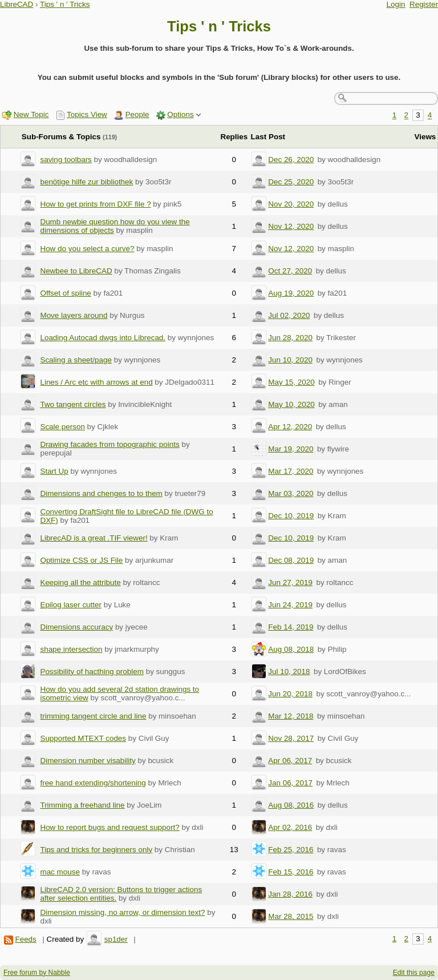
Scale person (62, 427)
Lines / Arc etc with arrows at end (96, 382)
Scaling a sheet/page (76, 360)
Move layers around (74, 315)
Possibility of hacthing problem (92, 672)
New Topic (31, 114)
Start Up (54, 471)
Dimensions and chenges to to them (101, 493)
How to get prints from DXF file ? (95, 204)
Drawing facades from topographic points (109, 444)
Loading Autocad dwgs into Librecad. (103, 338)
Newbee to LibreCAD (76, 271)
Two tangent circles (73, 404)
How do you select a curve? (87, 249)
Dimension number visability (88, 761)
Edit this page (414, 973)
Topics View (87, 114)
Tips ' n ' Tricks (65, 4)
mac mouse (60, 872)
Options (180, 114)
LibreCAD (17, 4)
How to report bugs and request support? (109, 827)
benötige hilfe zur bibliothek (86, 182)
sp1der (116, 939)
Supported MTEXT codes (83, 738)
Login (396, 4)
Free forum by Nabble (37, 973)
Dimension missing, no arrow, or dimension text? (122, 912)
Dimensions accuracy (76, 627)
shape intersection (71, 649)
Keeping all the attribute (80, 582)
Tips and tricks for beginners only (96, 850)
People (137, 114)
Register (424, 4)
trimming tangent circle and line (93, 716)
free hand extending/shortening (93, 783)
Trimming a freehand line (82, 805)
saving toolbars (66, 160)
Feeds (25, 939)
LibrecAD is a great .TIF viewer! (94, 538)
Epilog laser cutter (71, 605)
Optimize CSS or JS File (81, 560)
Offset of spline (65, 293)
